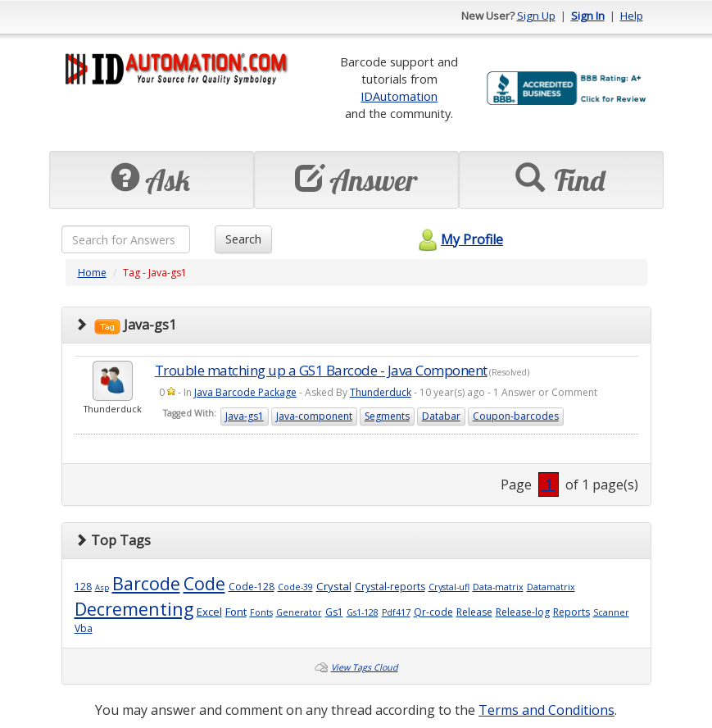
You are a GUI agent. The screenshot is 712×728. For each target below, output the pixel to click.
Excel (209, 612)
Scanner (611, 612)
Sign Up (536, 16)
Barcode (146, 583)
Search (243, 239)
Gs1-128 (363, 612)
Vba (84, 628)
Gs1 (334, 612)
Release (474, 612)
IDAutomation (399, 96)
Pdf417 (396, 612)
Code (204, 583)
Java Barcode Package (245, 392)
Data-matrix (498, 587)
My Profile (458, 239)
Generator (299, 612)
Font (236, 612)
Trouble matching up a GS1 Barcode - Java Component (321, 370)
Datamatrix (551, 587)
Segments (387, 416)
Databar (441, 416)
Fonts (261, 612)
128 (83, 587)
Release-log (523, 612)
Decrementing (134, 609)
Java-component (314, 416)
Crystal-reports (390, 587)
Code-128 (252, 587)
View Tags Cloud (365, 667)
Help (632, 16)
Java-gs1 (245, 416)
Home (92, 273)
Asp (102, 587)
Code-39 (295, 587)
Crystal (334, 586)
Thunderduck (381, 392)
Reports (571, 612)
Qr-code (433, 612)
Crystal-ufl (449, 587)
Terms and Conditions (546, 710)
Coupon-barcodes (516, 416)
